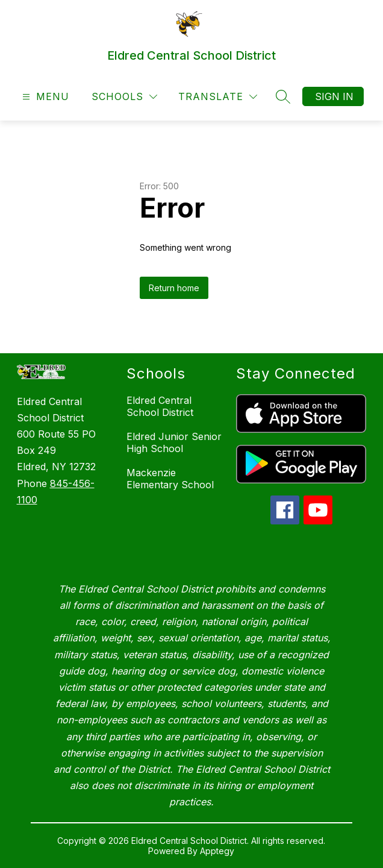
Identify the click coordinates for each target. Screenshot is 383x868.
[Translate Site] (218, 97)
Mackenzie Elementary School (170, 479)
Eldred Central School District (160, 406)
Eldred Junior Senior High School (174, 442)
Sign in (334, 96)
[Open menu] (44, 97)
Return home (174, 288)
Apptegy (217, 851)
